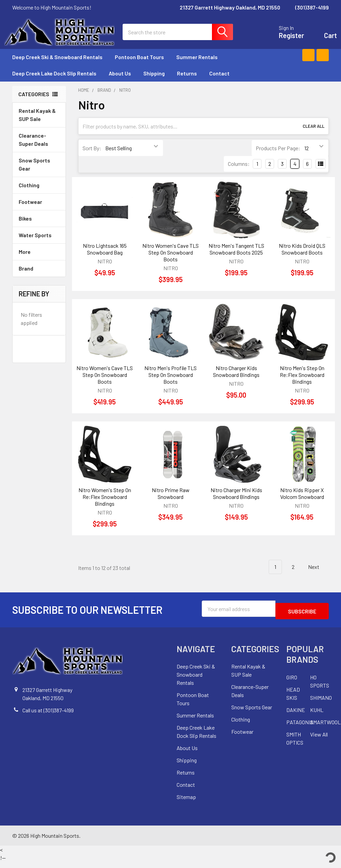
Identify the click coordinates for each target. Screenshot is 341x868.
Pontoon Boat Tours (139, 65)
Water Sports (39, 243)
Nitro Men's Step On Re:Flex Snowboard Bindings (302, 383)
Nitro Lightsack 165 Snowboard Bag (105, 257)
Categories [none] (34, 102)
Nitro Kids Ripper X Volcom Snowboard (302, 501)
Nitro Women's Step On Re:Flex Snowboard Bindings (105, 505)
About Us (120, 81)
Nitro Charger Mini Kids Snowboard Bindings (236, 501)
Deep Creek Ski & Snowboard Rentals (57, 65)
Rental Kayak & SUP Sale (37, 123)
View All (319, 740)
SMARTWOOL (325, 728)
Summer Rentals (200, 65)
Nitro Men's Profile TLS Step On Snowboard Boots (170, 383)
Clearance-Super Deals (33, 148)
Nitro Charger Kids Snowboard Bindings (236, 379)
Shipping (154, 81)
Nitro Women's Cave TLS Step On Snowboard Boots (170, 261)
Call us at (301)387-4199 (48, 716)
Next (318, 575)
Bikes (39, 227)
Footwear (39, 210)
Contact (219, 81)
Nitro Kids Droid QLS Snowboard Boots (302, 257)
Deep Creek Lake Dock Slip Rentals (54, 81)
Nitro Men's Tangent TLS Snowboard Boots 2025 (236, 257)
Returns (187, 81)
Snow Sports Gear (39, 172)
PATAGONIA (300, 728)
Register (283, 39)
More (39, 260)
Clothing (39, 193)
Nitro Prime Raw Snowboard (171, 501)
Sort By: (92, 156)
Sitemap (186, 803)
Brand (39, 276)
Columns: (239, 172)
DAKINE (296, 716)
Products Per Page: (278, 156)
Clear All (313, 134)
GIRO (292, 683)
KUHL (317, 716)
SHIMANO (321, 703)
